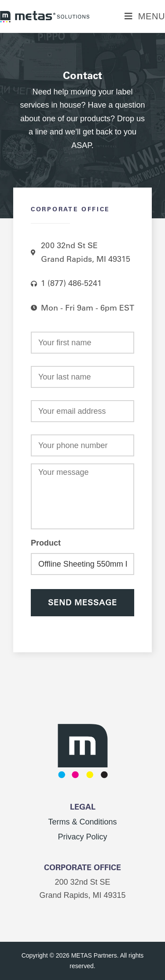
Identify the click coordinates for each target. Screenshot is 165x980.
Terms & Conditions (82, 822)
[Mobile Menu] (145, 16)
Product (46, 543)
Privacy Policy (82, 837)
